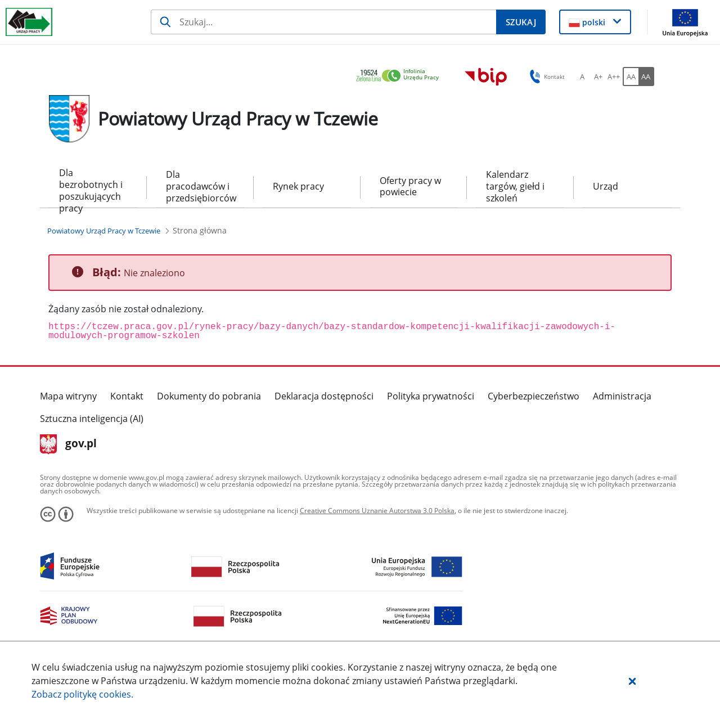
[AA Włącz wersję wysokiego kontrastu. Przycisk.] (646, 77)
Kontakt (127, 396)
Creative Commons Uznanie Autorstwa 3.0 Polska (377, 511)
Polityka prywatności (431, 396)
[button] (632, 681)
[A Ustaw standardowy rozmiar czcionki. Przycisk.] (582, 77)
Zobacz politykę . (82, 694)
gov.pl (68, 444)
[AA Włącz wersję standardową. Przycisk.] (631, 77)
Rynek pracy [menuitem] (298, 186)
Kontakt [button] (545, 77)
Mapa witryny (68, 396)
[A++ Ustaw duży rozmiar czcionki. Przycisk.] (614, 77)
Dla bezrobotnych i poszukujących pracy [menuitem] (91, 187)
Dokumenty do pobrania (209, 396)
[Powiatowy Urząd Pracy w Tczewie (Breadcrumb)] (104, 231)
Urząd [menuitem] (606, 186)
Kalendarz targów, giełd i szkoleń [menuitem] (515, 186)
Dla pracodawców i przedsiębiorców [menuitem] (200, 186)
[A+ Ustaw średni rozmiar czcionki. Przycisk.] (598, 77)
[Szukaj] (323, 22)
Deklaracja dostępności (324, 396)
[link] (400, 76)
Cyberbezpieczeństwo (534, 396)
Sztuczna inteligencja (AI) (92, 419)
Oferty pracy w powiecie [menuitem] (410, 187)
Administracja (622, 396)
